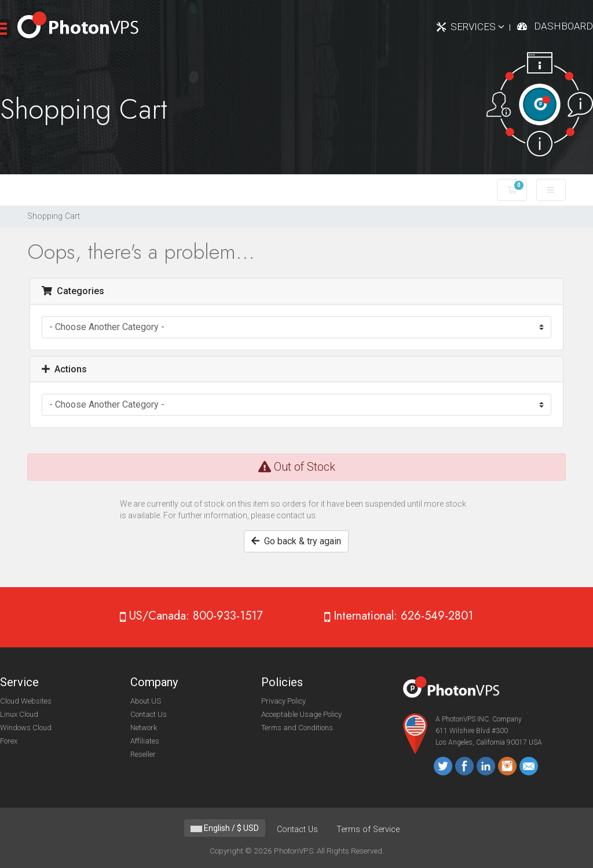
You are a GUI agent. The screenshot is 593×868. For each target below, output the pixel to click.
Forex (9, 741)
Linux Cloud (19, 714)
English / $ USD (225, 828)
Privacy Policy (283, 701)
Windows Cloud (26, 728)
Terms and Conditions (297, 728)
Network (144, 728)
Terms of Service (368, 829)
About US (146, 701)
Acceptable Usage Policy (301, 714)
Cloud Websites (26, 701)
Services (477, 27)
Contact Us (149, 714)
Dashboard (563, 26)
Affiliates (145, 741)
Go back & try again (296, 541)
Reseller (143, 754)
